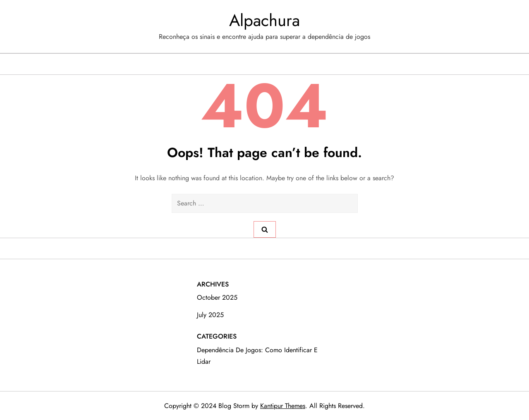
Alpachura (264, 20)
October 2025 (217, 297)
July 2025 (210, 315)
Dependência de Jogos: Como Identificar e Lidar (257, 356)
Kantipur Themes (283, 406)
